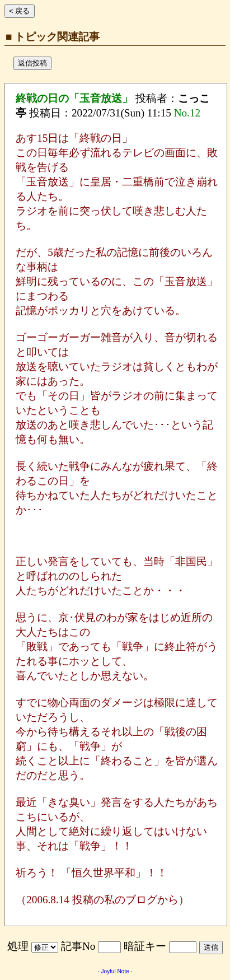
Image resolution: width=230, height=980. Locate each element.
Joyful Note (115, 971)
